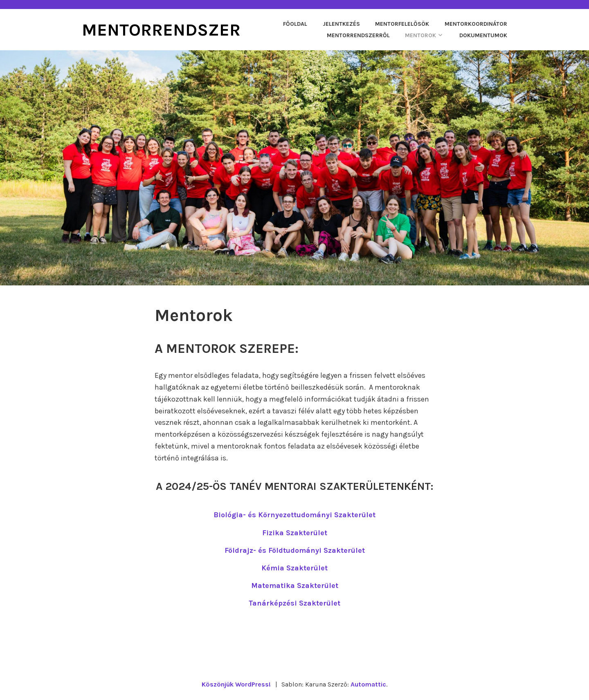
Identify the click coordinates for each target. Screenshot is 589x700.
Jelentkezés (341, 24)
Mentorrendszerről (358, 35)
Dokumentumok (483, 35)
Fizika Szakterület (295, 533)
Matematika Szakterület (295, 586)
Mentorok (420, 35)
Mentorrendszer (161, 30)
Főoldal (295, 24)
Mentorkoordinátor (476, 24)
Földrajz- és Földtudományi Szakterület (295, 550)
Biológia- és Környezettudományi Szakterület (294, 515)
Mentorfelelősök (402, 24)
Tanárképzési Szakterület (294, 603)
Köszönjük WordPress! (236, 684)
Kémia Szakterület (294, 568)
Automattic (368, 684)
